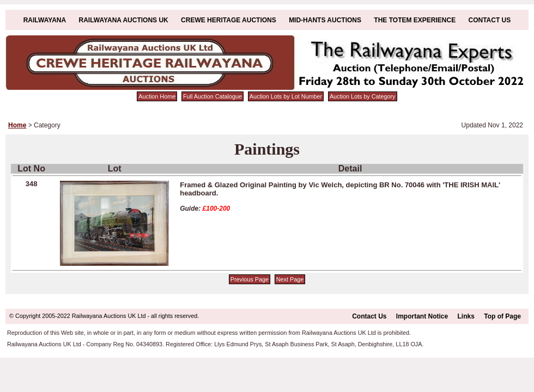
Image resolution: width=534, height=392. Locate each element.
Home (17, 125)
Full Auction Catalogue (213, 96)
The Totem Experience (415, 20)
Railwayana (45, 20)
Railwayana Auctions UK (124, 20)
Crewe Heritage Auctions (229, 20)
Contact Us (490, 20)
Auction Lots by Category (363, 96)
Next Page (290, 279)
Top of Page (502, 316)
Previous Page (250, 279)
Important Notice (422, 316)
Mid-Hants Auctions (325, 20)
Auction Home (157, 96)
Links (466, 316)
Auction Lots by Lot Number (286, 96)
